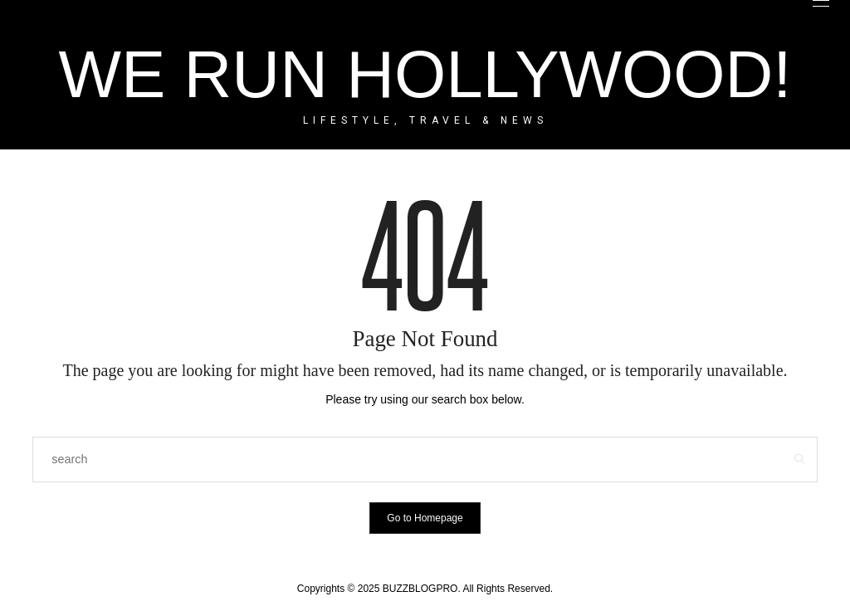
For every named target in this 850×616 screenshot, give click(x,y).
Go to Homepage (425, 518)
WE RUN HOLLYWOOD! (425, 74)
